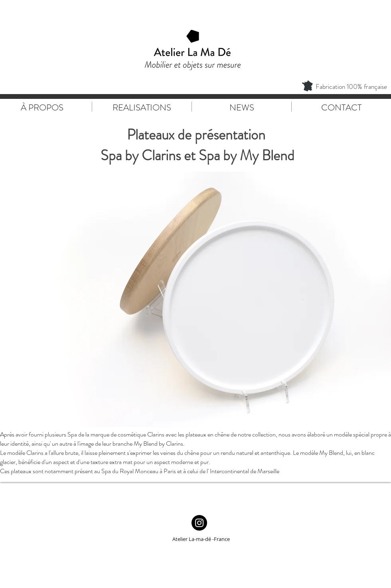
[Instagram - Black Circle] (199, 523)
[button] (195, 299)
